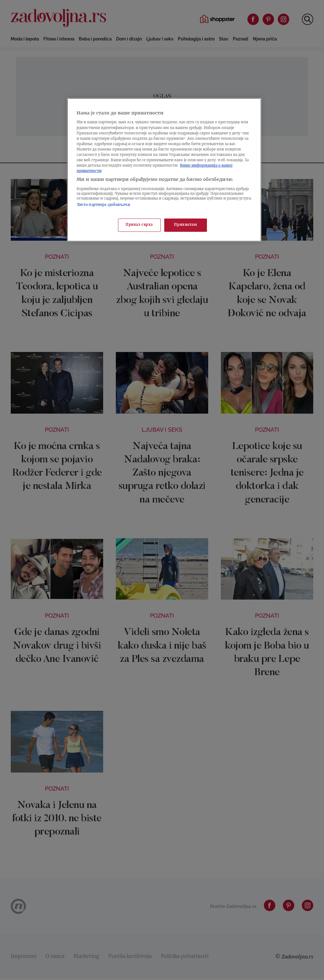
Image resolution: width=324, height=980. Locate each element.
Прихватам (185, 225)
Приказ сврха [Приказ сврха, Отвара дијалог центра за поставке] (139, 225)
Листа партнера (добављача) (103, 205)
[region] (164, 170)
